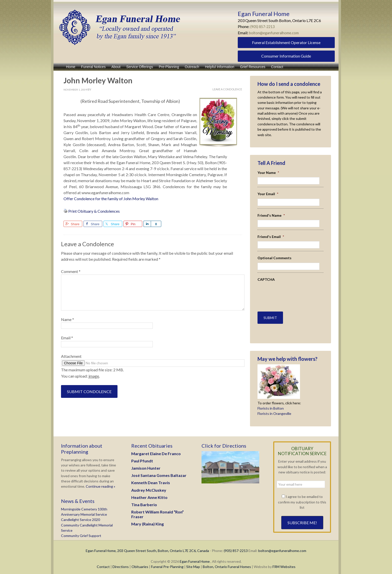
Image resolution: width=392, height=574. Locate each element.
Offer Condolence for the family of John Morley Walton (111, 199)
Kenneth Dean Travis (151, 480)
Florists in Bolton (271, 405)
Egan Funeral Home (195, 558)
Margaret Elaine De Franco (156, 450)
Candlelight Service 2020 (80, 517)
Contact (103, 564)
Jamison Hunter (146, 465)
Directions (121, 564)
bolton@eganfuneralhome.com (275, 33)
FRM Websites (284, 564)
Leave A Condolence (227, 89)
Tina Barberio (144, 502)
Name (67, 319)
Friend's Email (271, 237)
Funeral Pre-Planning (167, 564)
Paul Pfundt (142, 458)
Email (67, 338)
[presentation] (287, 292)
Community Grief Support (81, 533)
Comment (71, 271)
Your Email (268, 194)
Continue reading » (100, 483)
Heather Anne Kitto (149, 494)
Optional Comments (274, 258)
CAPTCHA (266, 279)
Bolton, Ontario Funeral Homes (227, 564)
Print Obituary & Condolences (94, 211)
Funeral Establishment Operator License (286, 42)
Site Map (193, 564)
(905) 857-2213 (264, 26)
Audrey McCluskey (149, 487)
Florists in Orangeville (274, 410)
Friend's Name (271, 215)
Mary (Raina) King (147, 521)
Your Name (268, 173)
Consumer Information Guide (286, 56)
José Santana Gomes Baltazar (159, 472)
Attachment (71, 356)
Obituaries (140, 564)
